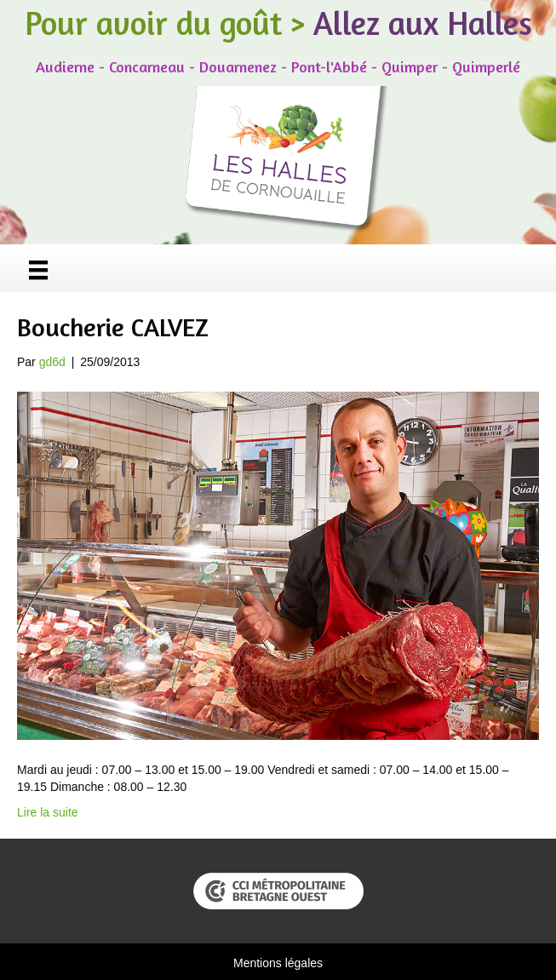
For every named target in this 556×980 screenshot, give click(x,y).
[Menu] (38, 270)
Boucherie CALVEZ (113, 327)
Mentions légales (278, 963)
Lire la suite (48, 812)
